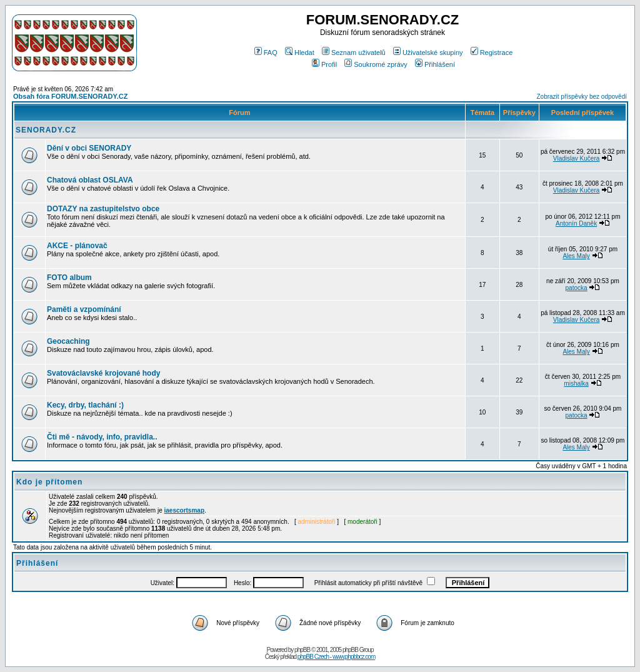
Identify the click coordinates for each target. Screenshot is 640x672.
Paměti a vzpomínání (84, 309)
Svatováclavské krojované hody (103, 373)
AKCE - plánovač (77, 246)
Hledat (300, 53)
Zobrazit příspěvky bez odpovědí (582, 97)
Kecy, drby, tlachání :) (85, 405)
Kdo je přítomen (49, 482)
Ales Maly (576, 256)
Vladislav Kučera (576, 158)
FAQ (266, 53)
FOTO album (69, 278)
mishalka (576, 384)
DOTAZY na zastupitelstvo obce (103, 209)
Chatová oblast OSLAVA (90, 180)
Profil (324, 64)
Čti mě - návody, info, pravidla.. (102, 437)
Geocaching (68, 341)
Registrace (492, 53)
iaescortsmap (184, 510)
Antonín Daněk (576, 223)
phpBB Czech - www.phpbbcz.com (336, 657)
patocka (577, 288)
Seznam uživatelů (354, 53)
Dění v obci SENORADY (89, 148)
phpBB (302, 650)
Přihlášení (435, 64)
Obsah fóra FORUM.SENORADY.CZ (70, 96)
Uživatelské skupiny (428, 53)
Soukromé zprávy (376, 64)
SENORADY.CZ (46, 130)
